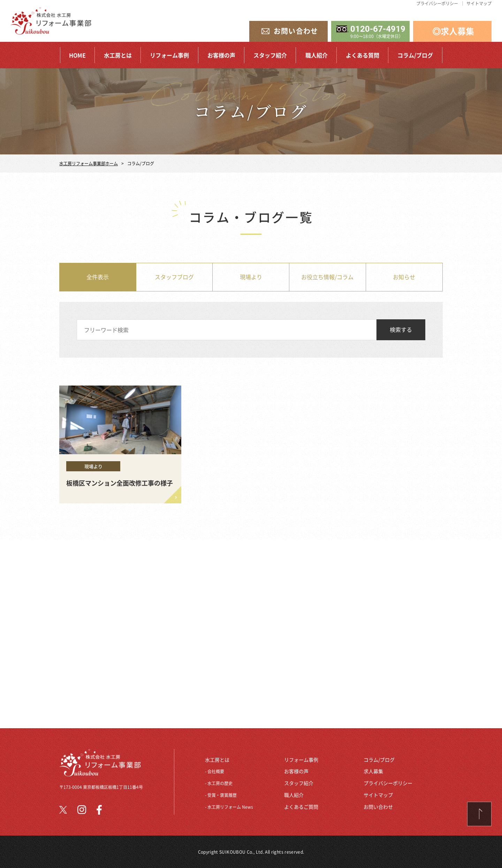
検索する (401, 329)
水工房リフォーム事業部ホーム (89, 163)
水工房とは (118, 55)
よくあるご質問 (301, 807)
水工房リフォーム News (230, 807)
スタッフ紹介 (270, 55)
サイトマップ (479, 3)
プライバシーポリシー (437, 3)
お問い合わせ (378, 807)
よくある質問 (363, 55)
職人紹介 (317, 55)
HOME (77, 55)
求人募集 (373, 771)
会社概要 (216, 771)
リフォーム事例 (169, 55)
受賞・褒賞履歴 (222, 795)
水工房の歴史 (220, 783)
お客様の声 (221, 55)
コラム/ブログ (415, 55)
